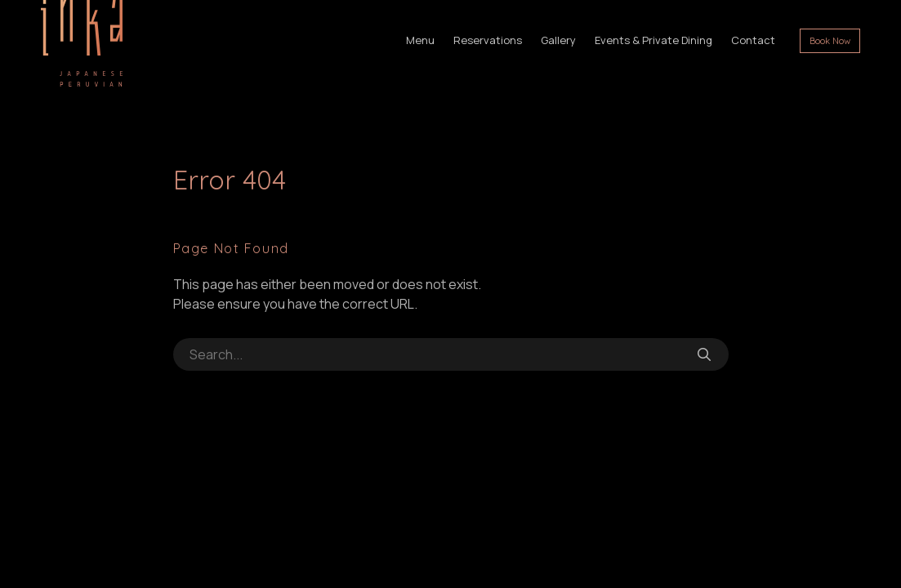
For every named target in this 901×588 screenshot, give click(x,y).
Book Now (830, 41)
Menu (420, 40)
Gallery (558, 40)
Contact (753, 40)
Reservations (488, 40)
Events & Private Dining (653, 40)
